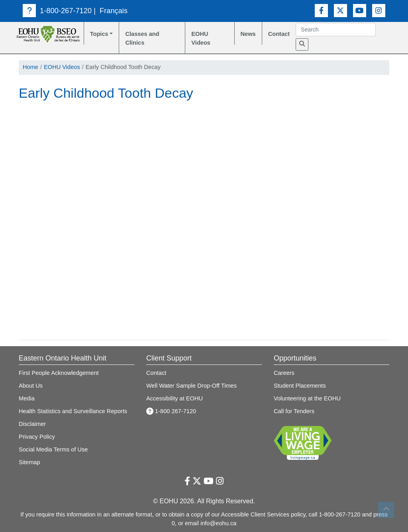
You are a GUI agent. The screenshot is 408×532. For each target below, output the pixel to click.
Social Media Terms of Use (53, 449)
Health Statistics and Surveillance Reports (73, 411)
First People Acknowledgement (59, 373)
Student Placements (300, 386)
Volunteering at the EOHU (307, 398)
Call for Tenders (294, 411)
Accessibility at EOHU (175, 398)
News (248, 34)
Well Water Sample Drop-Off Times (191, 386)
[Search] (302, 44)
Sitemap (29, 462)
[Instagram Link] (379, 11)
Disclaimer (32, 424)
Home (30, 67)
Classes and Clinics (142, 38)
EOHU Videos (201, 38)
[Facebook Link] (321, 11)
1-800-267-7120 (57, 11)
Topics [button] (99, 34)
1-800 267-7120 (171, 411)
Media (27, 398)
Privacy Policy (37, 437)
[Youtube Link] (360, 11)
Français (114, 11)
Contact (279, 34)
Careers (284, 373)
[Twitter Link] (340, 11)
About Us (31, 386)
